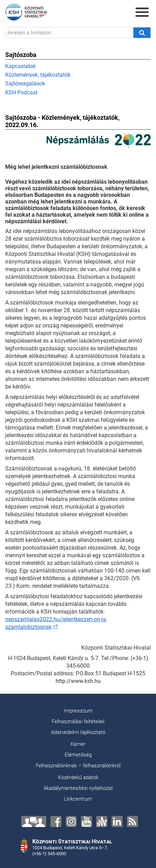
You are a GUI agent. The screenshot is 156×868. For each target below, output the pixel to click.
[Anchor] (102, 821)
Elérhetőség (78, 755)
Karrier (78, 744)
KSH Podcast (21, 93)
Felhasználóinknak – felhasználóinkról (78, 766)
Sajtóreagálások (25, 84)
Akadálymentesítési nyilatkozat (78, 788)
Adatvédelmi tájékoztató (78, 732)
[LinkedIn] (117, 821)
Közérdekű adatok (78, 777)
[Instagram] (71, 821)
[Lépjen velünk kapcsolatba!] (34, 821)
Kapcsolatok (20, 66)
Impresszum (78, 711)
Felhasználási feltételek (78, 721)
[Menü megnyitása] (142, 12)
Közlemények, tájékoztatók (38, 75)
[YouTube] (87, 821)
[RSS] (132, 821)
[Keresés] (142, 33)
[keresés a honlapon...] (69, 33)
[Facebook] (56, 821)
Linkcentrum (78, 799)
